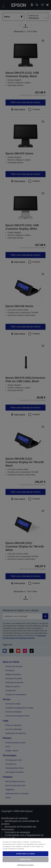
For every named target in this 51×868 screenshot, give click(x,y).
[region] (26, 853)
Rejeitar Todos (26, 859)
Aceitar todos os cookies (26, 854)
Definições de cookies (26, 865)
